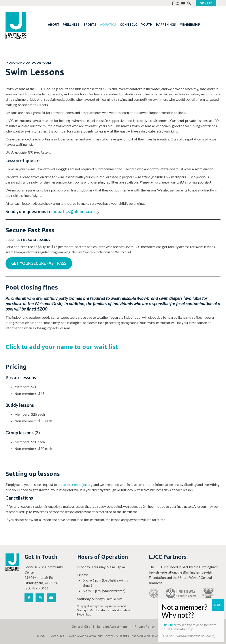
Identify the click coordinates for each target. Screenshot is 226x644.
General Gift (81, 626)
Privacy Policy (144, 626)
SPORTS (90, 25)
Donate (206, 3)
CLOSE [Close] (218, 605)
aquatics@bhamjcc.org (75, 211)
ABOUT (54, 25)
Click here (169, 625)
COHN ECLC (129, 25)
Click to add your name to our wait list (62, 347)
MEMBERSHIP (190, 25)
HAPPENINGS (166, 25)
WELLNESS (71, 25)
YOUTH (147, 25)
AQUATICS (108, 25)
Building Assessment (112, 626)
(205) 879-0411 (37, 588)
